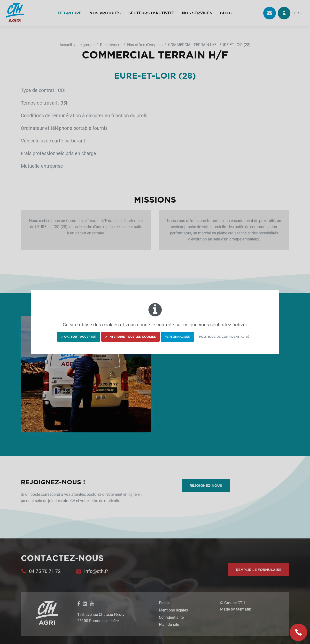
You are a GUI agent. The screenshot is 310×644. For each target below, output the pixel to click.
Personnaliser (178, 337)
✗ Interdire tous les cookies (131, 337)
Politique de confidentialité (224, 337)
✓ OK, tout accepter (79, 337)
